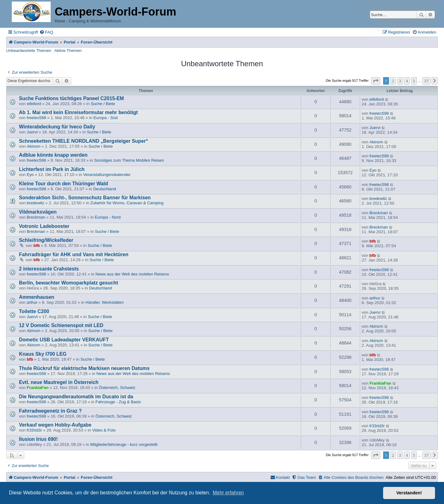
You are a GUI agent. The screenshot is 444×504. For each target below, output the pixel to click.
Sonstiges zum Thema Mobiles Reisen (129, 160)
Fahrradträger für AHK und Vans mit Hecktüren (74, 254)
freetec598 (36, 118)
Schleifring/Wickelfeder (46, 240)
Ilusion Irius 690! (38, 439)
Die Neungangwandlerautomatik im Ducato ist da (76, 397)
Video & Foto (104, 430)
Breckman (36, 217)
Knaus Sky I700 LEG (43, 354)
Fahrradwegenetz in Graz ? (50, 411)
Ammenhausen (37, 297)
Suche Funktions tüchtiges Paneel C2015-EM (71, 98)
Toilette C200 (34, 311)
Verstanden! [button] (409, 493)
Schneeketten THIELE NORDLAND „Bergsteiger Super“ (84, 141)
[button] (376, 81)
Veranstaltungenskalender (107, 175)
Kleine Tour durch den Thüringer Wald (64, 184)
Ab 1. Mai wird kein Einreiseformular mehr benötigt (78, 112)
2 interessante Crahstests (49, 269)
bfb (37, 245)
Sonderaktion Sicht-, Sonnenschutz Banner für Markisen (85, 198)
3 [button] (400, 81)
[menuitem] (46, 32)
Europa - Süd (106, 118)
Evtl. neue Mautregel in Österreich (59, 382)
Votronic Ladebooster (44, 226)
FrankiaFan (38, 388)
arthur (32, 302)
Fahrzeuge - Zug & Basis (118, 402)
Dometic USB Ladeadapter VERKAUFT (64, 340)
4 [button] (407, 81)
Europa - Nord (108, 217)
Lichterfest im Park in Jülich (52, 169)
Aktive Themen (68, 51)
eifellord (34, 104)
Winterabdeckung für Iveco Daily (57, 127)
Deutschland (105, 189)
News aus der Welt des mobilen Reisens (132, 274)
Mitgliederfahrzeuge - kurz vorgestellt (124, 444)
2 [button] (393, 81)
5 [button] (414, 81)
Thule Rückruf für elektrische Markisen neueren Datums (84, 368)
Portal (69, 42)
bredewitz (35, 203)
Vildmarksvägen (38, 212)
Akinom (34, 146)
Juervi (32, 132)
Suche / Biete (103, 104)
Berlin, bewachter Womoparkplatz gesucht (69, 283)
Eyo (30, 175)
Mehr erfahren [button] (228, 493)
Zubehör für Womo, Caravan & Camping (127, 203)
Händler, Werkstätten (105, 302)
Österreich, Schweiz (117, 388)
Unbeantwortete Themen (29, 51)
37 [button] (426, 81)
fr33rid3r (34, 430)
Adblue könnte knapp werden (53, 155)
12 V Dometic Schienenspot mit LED (61, 325)
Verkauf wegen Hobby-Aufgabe (55, 425)
